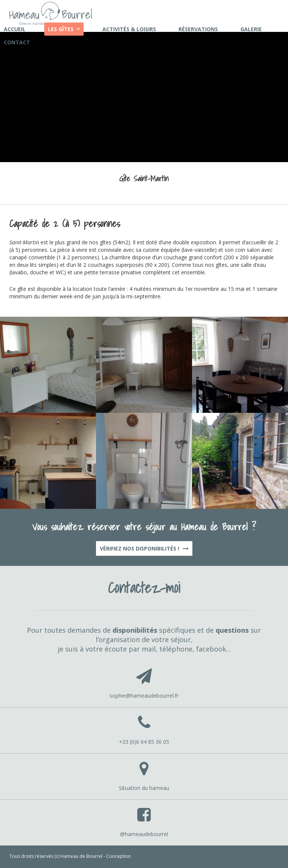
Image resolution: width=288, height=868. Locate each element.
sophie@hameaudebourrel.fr (144, 696)
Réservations (198, 29)
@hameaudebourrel (144, 834)
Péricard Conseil (149, 856)
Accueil (15, 29)
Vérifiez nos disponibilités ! (144, 548)
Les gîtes (61, 29)
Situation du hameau (144, 788)
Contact (17, 42)
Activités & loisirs (129, 29)
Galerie (251, 29)
